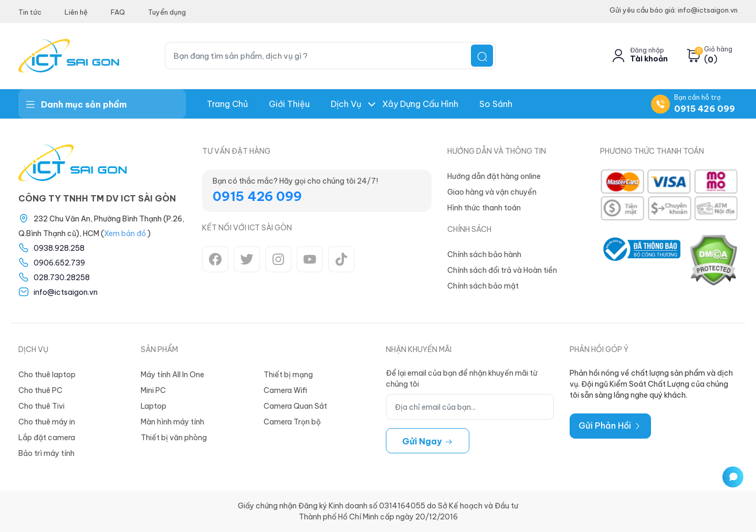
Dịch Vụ (346, 104)
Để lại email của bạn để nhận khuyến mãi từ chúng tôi (461, 379)
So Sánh (496, 104)
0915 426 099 (705, 109)
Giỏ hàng (718, 49)
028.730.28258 (62, 278)
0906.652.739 (59, 263)
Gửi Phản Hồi (610, 425)
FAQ (118, 12)
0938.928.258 (59, 248)
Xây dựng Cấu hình (420, 104)
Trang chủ (227, 104)
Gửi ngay (428, 441)
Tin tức (30, 12)
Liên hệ (76, 12)
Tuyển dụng (167, 12)
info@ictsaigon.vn (66, 292)
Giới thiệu (289, 104)
